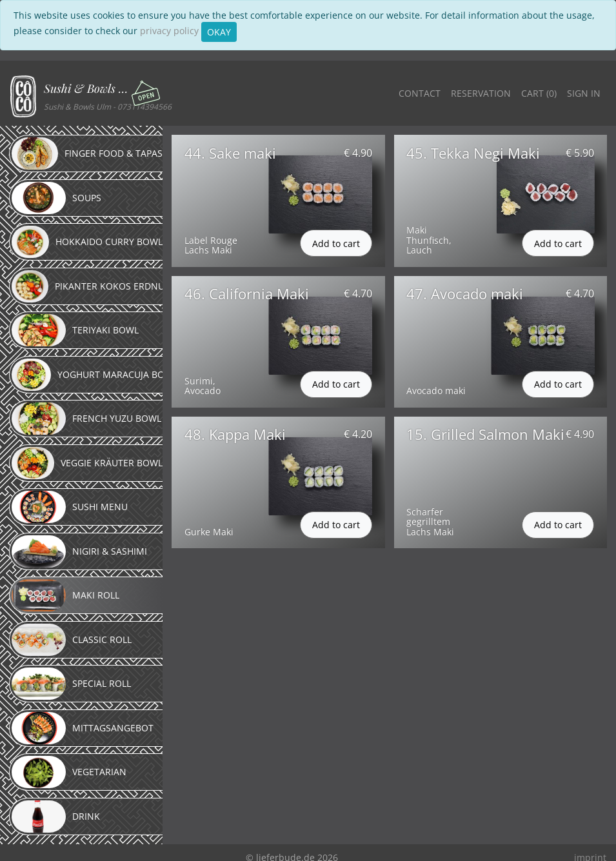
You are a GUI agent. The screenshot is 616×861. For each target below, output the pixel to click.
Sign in (584, 93)
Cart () (539, 93)
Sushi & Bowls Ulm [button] (89, 88)
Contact (420, 93)
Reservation (481, 93)
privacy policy (169, 31)
